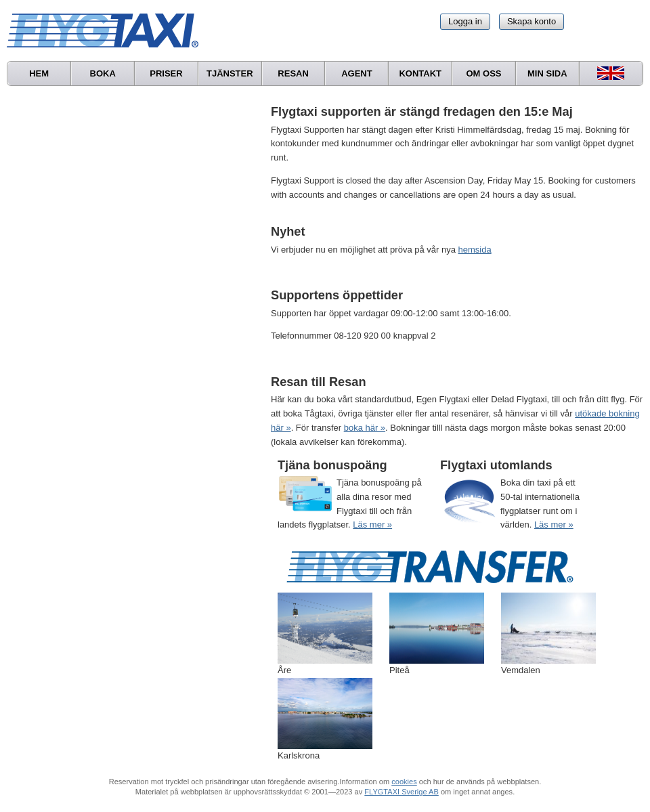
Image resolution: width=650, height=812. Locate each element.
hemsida (475, 250)
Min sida (547, 73)
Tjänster (230, 73)
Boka (103, 73)
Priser (166, 73)
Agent (357, 73)
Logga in (465, 21)
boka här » (365, 428)
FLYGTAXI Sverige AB (402, 792)
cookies (404, 782)
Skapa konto (532, 21)
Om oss (483, 73)
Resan (293, 73)
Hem (39, 73)
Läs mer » (372, 525)
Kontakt (420, 73)
